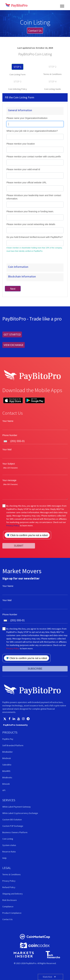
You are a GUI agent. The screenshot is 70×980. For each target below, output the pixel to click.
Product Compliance (12, 913)
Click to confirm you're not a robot (27, 535)
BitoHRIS (6, 771)
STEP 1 (17, 67)
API (4, 790)
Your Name (8, 421)
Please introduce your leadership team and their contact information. (34, 197)
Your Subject (9, 464)
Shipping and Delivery (13, 894)
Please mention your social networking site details (31, 224)
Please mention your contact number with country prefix (34, 157)
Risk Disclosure (10, 900)
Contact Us (35, 31)
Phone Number (10, 435)
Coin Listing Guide (52, 89)
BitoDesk (7, 758)
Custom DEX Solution (12, 820)
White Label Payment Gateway (17, 807)
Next (13, 289)
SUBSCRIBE (35, 669)
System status (9, 845)
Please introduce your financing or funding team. (30, 211)
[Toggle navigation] (62, 5)
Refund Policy (9, 887)
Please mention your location (21, 144)
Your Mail (7, 449)
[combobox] (6, 441)
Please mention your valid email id (23, 169)
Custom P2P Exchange (13, 826)
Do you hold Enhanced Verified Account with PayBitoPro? (35, 237)
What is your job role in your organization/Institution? (32, 131)
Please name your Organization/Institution (27, 118)
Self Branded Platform (13, 745)
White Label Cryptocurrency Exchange (20, 813)
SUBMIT (19, 546)
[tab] (35, 111)
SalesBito (7, 765)
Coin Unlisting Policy (18, 89)
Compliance (8, 906)
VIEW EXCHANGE (14, 345)
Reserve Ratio (9, 852)
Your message (9, 480)
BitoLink (6, 784)
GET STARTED (12, 334)
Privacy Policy (13, 526)
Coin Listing (8, 839)
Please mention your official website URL (26, 183)
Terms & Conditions (52, 74)
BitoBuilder (8, 752)
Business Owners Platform (15, 832)
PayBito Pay (8, 739)
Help (4, 858)
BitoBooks (7, 777)
